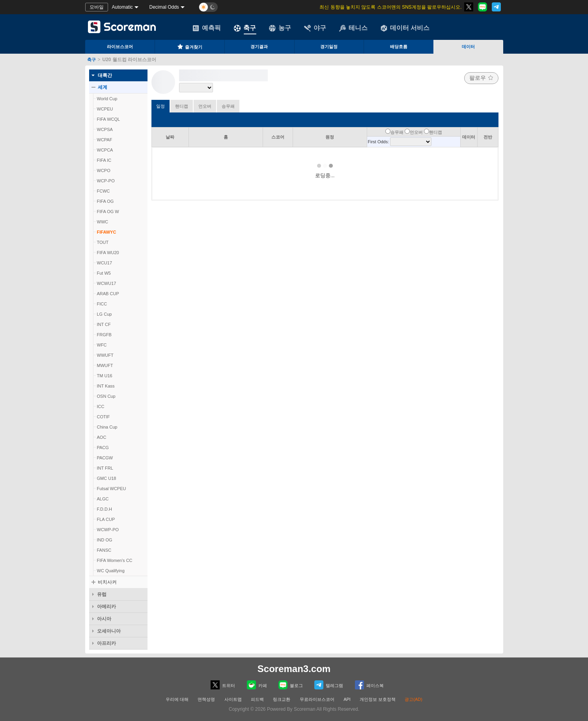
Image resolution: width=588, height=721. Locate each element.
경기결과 (259, 47)
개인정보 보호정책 (378, 699)
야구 (315, 28)
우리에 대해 (177, 699)
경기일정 (329, 47)
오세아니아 (109, 631)
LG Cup (105, 314)
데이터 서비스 (405, 28)
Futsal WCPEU (112, 489)
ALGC (103, 499)
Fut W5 (104, 273)
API (348, 699)
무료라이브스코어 (317, 699)
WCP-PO (106, 181)
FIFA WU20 (108, 253)
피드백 (257, 699)
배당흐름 (399, 47)
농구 (280, 28)
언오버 (205, 106)
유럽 (102, 594)
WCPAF (105, 140)
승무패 (228, 106)
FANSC (104, 550)
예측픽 (207, 28)
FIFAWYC (107, 232)
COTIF (104, 417)
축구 (245, 28)
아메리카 (106, 607)
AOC (102, 437)
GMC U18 (107, 478)
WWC (103, 222)
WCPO (104, 170)
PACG (103, 448)
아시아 (104, 619)
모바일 (97, 7)
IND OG (105, 540)
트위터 (223, 685)
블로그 (291, 685)
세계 (103, 87)
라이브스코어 (120, 47)
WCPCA (105, 150)
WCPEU (105, 109)
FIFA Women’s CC (115, 560)
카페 (257, 685)
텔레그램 (329, 685)
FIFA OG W (108, 212)
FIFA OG (105, 201)
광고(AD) (413, 699)
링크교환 (282, 699)
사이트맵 (233, 699)
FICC (102, 304)
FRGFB (104, 335)
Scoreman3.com (294, 669)
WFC (102, 345)
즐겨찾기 (190, 47)
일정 (161, 106)
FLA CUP (106, 519)
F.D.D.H (105, 509)
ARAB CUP (108, 294)
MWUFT (105, 365)
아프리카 (106, 643)
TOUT (103, 242)
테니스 (353, 28)
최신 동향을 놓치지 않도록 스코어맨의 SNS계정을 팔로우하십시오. (390, 7)
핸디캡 (182, 106)
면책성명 (206, 699)
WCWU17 (107, 283)
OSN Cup (106, 396)
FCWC (104, 191)
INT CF (104, 324)
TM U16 (105, 376)
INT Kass (106, 386)
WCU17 (105, 263)
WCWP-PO (108, 530)
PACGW (105, 458)
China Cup (107, 427)
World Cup (107, 99)
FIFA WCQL (109, 119)
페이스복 (369, 685)
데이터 (468, 47)
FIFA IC (104, 160)
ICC (101, 406)
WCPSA (105, 129)
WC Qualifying (111, 571)
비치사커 (107, 582)
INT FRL (105, 468)
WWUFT (105, 355)
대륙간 (105, 75)
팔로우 (481, 78)
